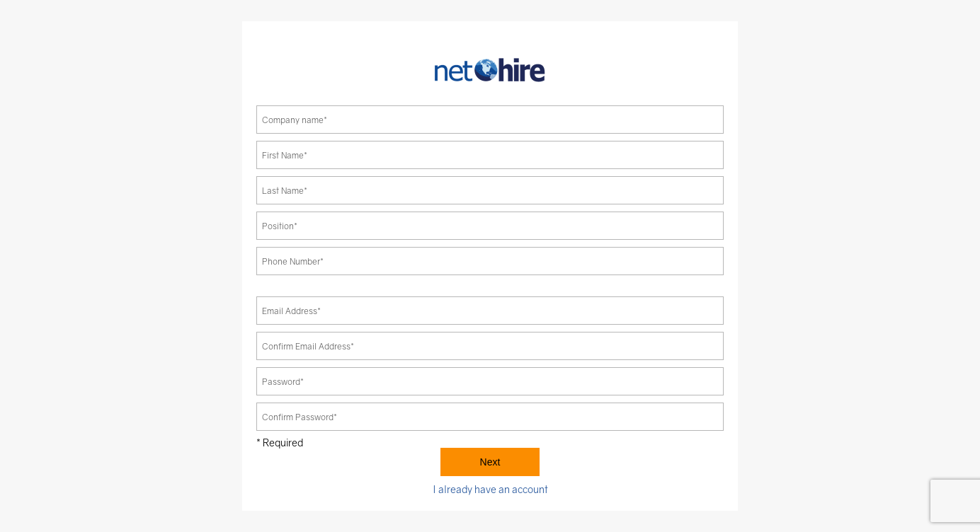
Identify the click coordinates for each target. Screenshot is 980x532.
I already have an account (490, 489)
